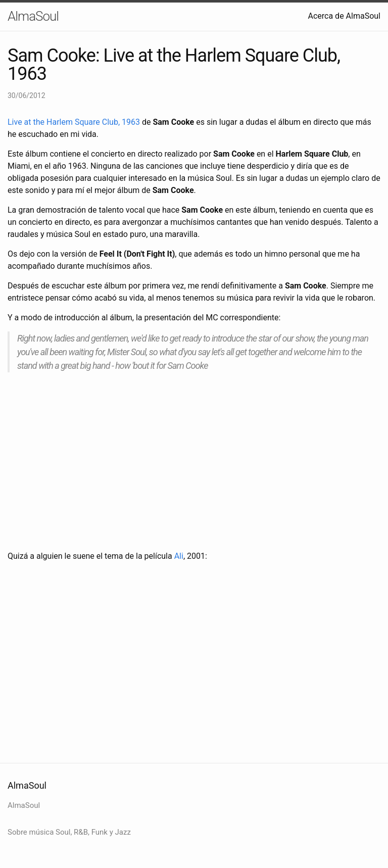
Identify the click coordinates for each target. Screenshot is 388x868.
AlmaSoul (33, 16)
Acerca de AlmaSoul (345, 16)
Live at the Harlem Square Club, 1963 (74, 122)
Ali (179, 556)
